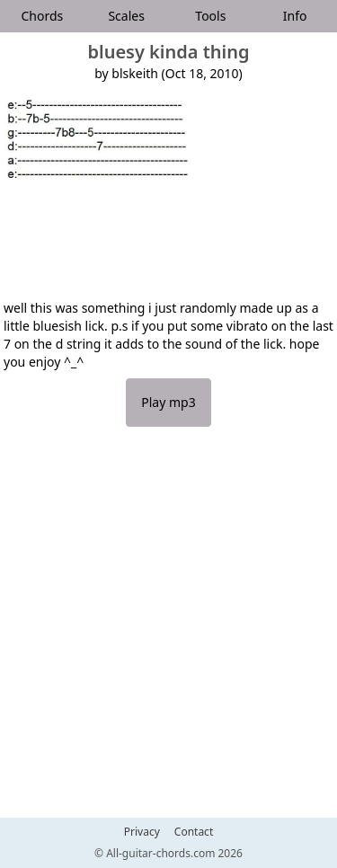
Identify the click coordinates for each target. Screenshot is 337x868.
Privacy (142, 832)
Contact (194, 832)
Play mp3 (168, 402)
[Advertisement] (168, 631)
